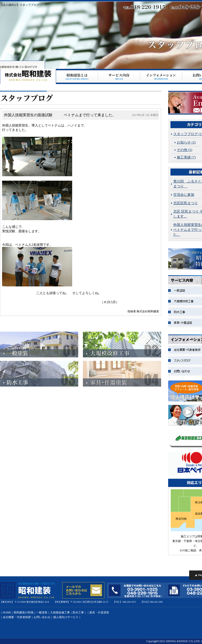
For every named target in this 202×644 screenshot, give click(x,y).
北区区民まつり (186, 203)
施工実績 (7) (186, 157)
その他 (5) (184, 150)
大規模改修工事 (60, 612)
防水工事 (78, 612)
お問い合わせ (42, 617)
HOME (7, 612)
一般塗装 (42, 612)
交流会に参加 (184, 195)
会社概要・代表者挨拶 (17, 617)
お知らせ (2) (186, 142)
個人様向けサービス (66, 617)
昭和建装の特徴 (24, 612)
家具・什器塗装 (99, 612)
